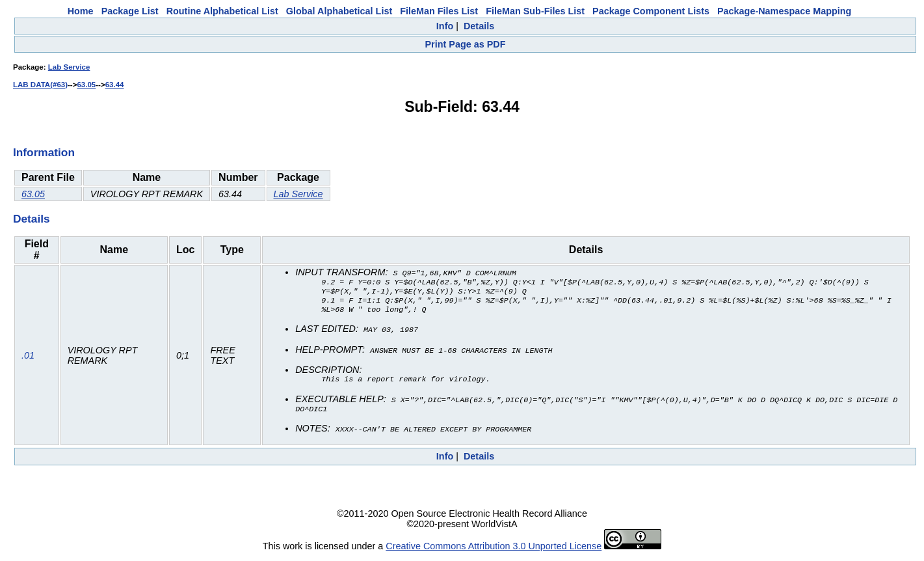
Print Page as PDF (466, 44)
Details (479, 26)
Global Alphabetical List (339, 11)
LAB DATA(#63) (40, 85)
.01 (28, 357)
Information (44, 152)
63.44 (115, 85)
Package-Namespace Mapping (784, 11)
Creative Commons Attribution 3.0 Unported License (494, 551)
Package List (130, 11)
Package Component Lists (651, 11)
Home (81, 11)
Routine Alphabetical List (222, 11)
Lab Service (69, 67)
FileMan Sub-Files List (535, 11)
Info (445, 26)
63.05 (86, 85)
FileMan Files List (439, 11)
